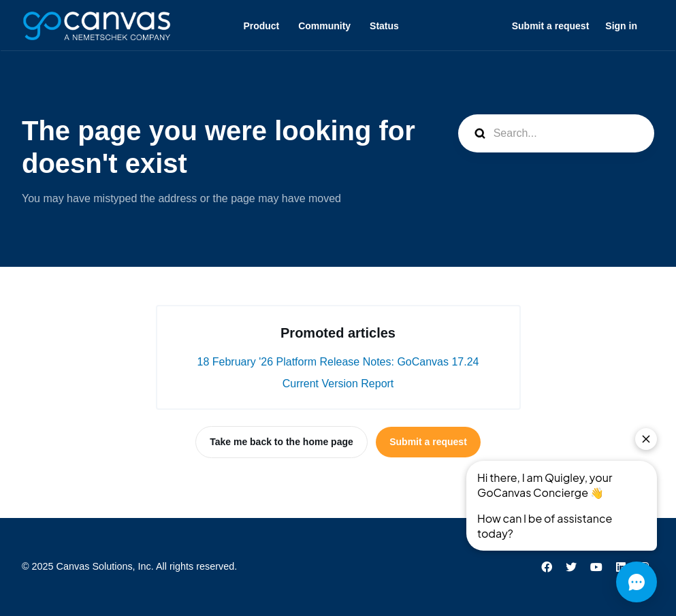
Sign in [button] (621, 26)
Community (324, 26)
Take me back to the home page (281, 442)
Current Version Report (338, 384)
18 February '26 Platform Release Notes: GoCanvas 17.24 (338, 362)
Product (261, 26)
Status (384, 26)
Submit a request (551, 26)
